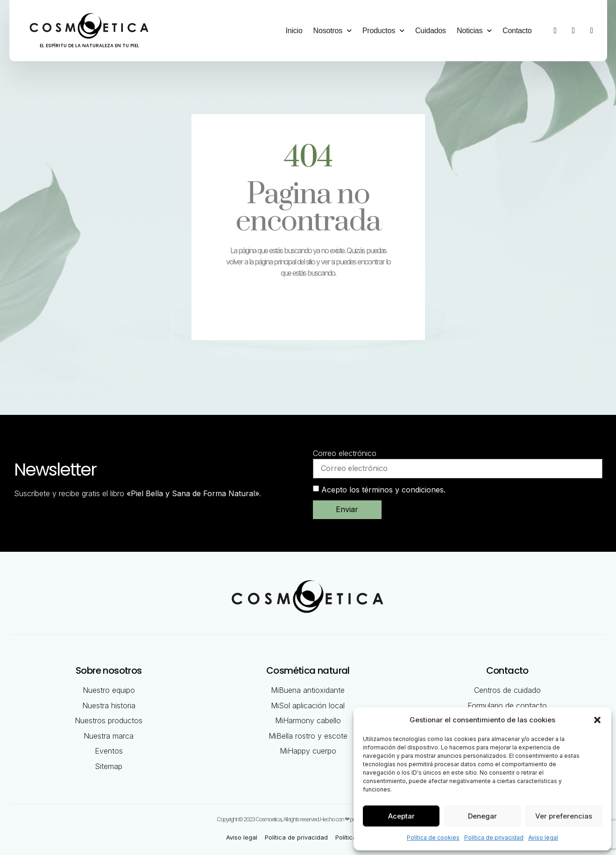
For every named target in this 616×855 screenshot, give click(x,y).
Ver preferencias (564, 816)
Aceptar (401, 816)
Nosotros (333, 31)
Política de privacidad (494, 837)
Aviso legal (543, 837)
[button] (597, 720)
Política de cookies (433, 837)
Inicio (294, 31)
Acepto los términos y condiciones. (383, 490)
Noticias (474, 31)
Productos (383, 31)
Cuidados (431, 31)
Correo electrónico (345, 453)
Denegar (482, 816)
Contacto (517, 31)
